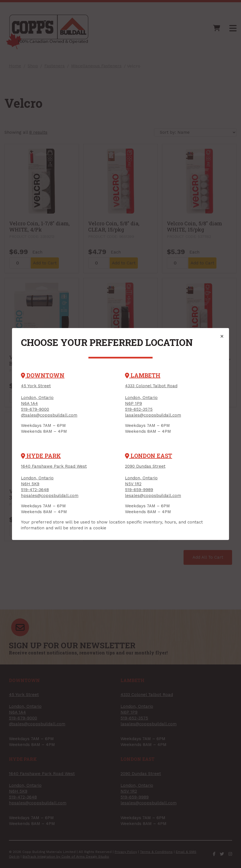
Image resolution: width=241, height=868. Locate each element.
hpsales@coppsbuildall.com (50, 496)
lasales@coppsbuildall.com (153, 415)
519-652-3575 (139, 409)
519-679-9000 (35, 409)
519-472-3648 (35, 490)
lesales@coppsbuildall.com (153, 496)
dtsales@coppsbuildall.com (49, 415)
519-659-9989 (139, 490)
